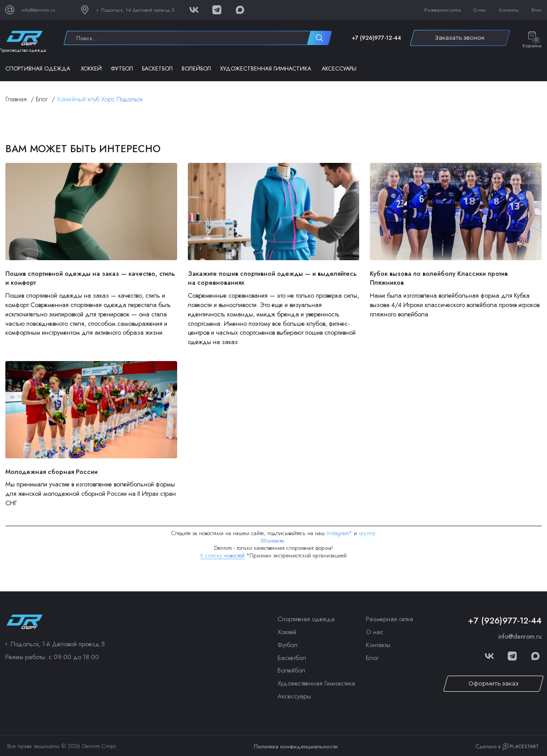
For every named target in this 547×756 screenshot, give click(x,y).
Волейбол (196, 69)
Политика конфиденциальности (296, 747)
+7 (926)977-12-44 (376, 38)
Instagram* (339, 533)
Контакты (509, 10)
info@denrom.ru (520, 636)
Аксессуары (339, 69)
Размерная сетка (443, 10)
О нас (480, 10)
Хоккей (91, 69)
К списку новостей (222, 556)
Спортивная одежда (38, 69)
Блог (537, 10)
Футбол (122, 69)
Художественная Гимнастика (265, 69)
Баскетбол (157, 69)
